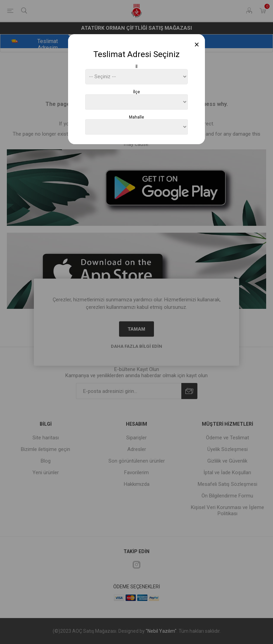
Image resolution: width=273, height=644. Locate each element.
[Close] (197, 45)
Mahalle (136, 117)
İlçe (136, 92)
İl (136, 67)
